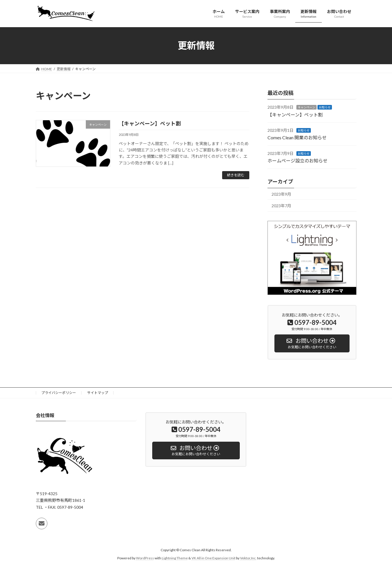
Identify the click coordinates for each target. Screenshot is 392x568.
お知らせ (325, 107)
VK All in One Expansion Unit (213, 558)
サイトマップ (98, 393)
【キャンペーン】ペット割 (150, 123)
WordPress (145, 558)
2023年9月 (281, 194)
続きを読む (236, 175)
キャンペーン (306, 107)
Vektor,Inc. (248, 558)
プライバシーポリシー (59, 393)
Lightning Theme (175, 558)
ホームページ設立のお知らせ (298, 161)
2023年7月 (281, 206)
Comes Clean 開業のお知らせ (297, 137)
